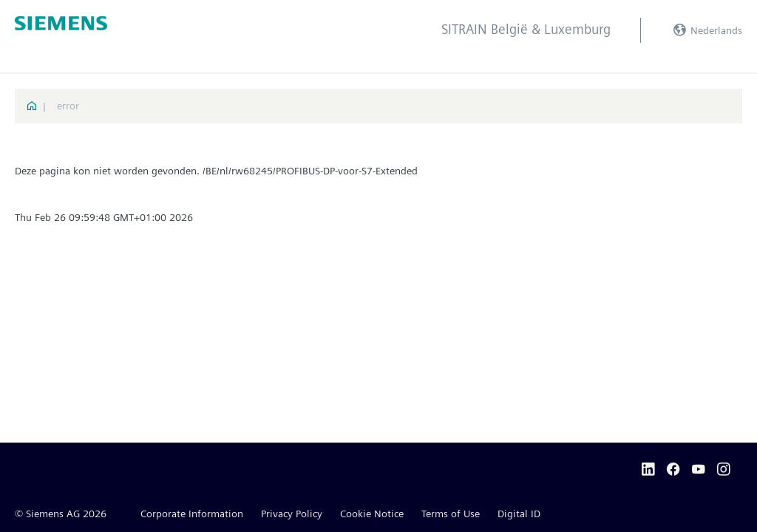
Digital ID (519, 514)
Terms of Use (451, 514)
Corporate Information (192, 514)
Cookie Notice (372, 514)
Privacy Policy (292, 514)
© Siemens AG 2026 (61, 514)
